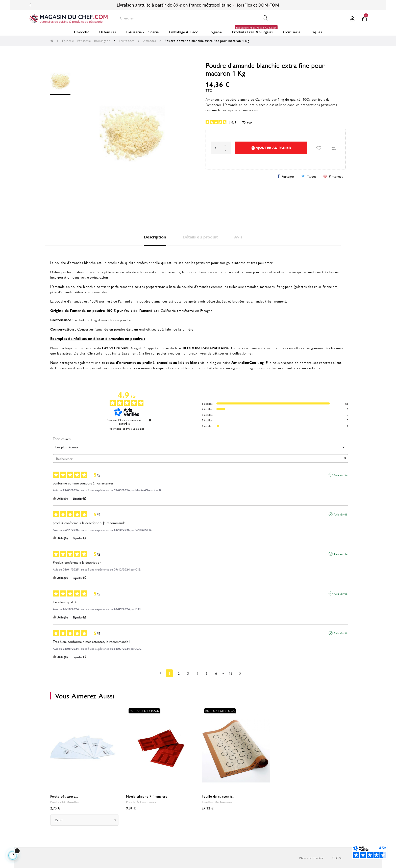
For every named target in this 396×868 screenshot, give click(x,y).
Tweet (312, 176)
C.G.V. (337, 858)
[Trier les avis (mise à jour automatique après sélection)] (201, 447)
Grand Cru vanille (117, 348)
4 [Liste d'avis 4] (197, 673)
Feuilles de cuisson (217, 802)
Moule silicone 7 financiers (146, 796)
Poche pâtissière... (64, 796)
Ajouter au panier (271, 148)
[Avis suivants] (240, 674)
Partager (288, 176)
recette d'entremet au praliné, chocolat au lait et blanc (151, 362)
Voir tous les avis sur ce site (127, 428)
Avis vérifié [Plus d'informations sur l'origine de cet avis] (341, 475)
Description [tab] (155, 237)
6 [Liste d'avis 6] (216, 673)
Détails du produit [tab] (200, 237)
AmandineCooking (248, 362)
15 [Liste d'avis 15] (231, 673)
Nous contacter (311, 858)
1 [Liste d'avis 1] (169, 673)
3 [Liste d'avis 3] (188, 673)
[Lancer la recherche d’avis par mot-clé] (345, 459)
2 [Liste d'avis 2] (179, 673)
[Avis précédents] (160, 673)
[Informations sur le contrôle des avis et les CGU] (150, 420)
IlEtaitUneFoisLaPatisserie (206, 348)
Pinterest (336, 176)
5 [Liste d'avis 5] (207, 673)
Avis (238, 237)
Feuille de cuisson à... (218, 796)
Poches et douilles (65, 802)
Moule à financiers (141, 802)
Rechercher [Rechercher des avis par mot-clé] (198, 459)
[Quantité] (221, 148)
